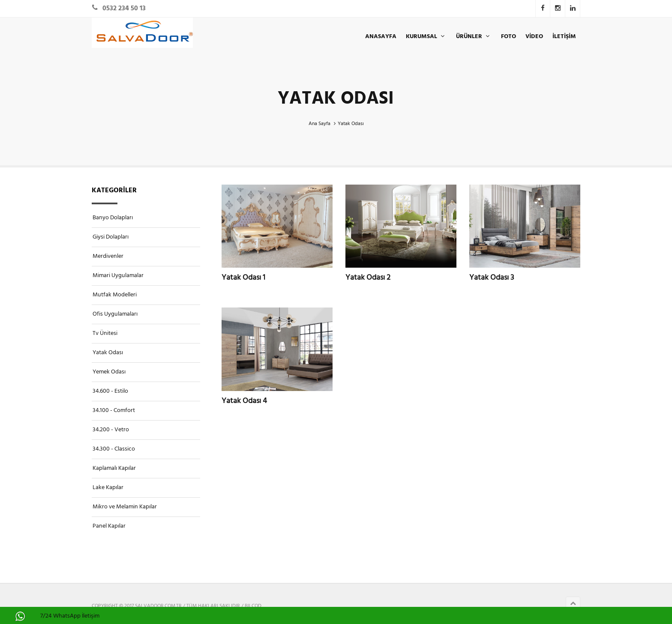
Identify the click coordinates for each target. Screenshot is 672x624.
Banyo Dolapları (113, 218)
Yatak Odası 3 (492, 278)
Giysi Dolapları (111, 237)
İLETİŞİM (564, 37)
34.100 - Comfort (114, 411)
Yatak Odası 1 (243, 278)
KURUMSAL (426, 37)
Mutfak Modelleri (115, 295)
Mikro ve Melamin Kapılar (125, 507)
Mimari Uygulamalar (118, 276)
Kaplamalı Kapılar (114, 468)
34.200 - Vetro (111, 430)
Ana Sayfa (319, 124)
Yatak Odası (108, 353)
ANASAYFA (381, 37)
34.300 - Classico (114, 449)
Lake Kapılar (108, 488)
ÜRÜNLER (474, 37)
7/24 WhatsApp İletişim (70, 616)
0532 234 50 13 (124, 9)
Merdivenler (108, 256)
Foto (508, 37)
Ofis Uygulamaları (115, 314)
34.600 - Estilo (110, 391)
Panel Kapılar (109, 526)
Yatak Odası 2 (368, 278)
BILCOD (253, 606)
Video (534, 37)
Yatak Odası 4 (244, 401)
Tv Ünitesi (105, 333)
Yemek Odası (109, 372)
